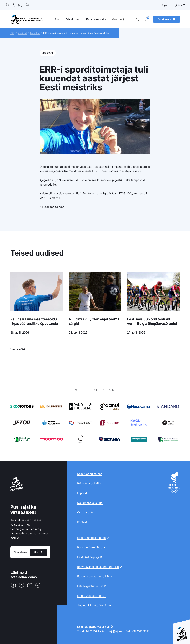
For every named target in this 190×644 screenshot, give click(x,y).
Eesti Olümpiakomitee (91, 538)
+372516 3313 (140, 631)
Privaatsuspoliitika (89, 483)
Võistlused (73, 19)
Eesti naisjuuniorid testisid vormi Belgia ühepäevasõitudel (152, 321)
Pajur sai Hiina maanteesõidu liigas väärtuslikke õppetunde (34, 321)
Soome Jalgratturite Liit (92, 605)
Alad (57, 19)
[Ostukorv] (147, 19)
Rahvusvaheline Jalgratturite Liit (98, 567)
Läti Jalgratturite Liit (90, 586)
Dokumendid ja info (90, 503)
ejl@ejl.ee (116, 631)
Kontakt (82, 522)
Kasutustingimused (90, 474)
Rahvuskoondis (96, 19)
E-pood (166, 5)
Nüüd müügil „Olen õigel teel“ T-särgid (95, 321)
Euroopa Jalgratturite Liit (93, 576)
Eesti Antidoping (88, 557)
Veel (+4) (118, 19)
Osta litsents (85, 512)
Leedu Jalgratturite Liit (92, 596)
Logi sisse (177, 5)
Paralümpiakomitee (90, 547)
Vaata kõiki (18, 349)
